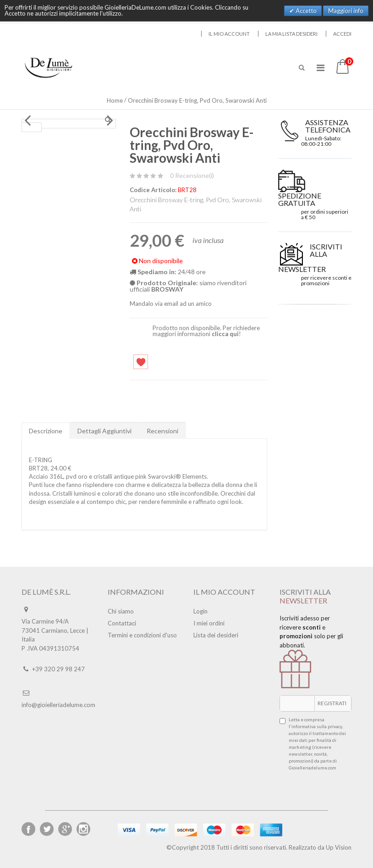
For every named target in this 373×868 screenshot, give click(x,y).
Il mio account (229, 34)
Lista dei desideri (216, 635)
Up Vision (339, 847)
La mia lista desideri (291, 34)
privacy (335, 726)
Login (200, 611)
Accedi (342, 34)
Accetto (305, 11)
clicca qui (225, 334)
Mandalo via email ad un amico (171, 304)
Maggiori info (346, 11)
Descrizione (46, 431)
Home (115, 100)
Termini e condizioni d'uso (142, 635)
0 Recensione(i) (192, 175)
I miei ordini (209, 623)
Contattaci (122, 623)
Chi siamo (121, 611)
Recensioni (162, 431)
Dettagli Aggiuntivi (104, 431)
